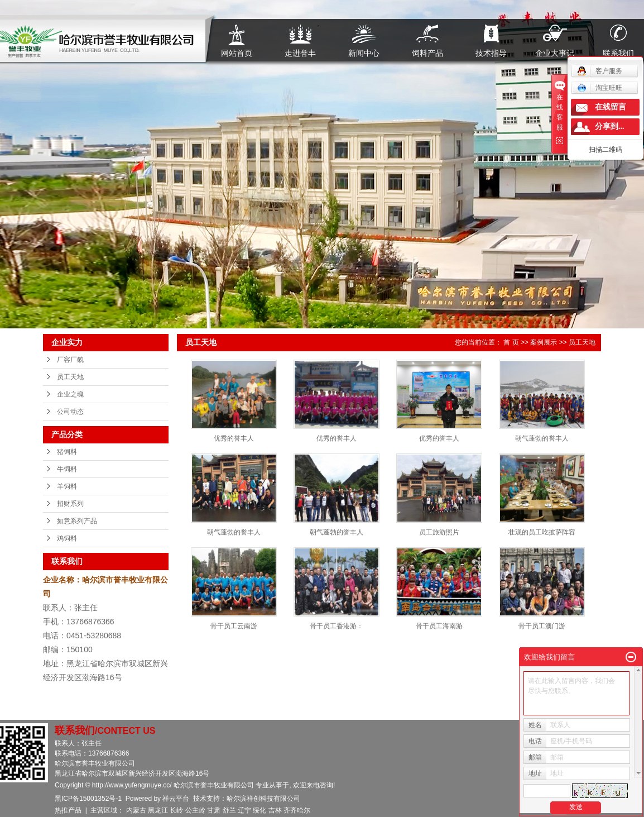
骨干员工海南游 (439, 626)
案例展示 (544, 342)
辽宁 (244, 810)
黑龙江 (158, 810)
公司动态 (70, 412)
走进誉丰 (300, 53)
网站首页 (237, 53)
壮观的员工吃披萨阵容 (542, 532)
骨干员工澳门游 (542, 626)
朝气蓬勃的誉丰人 (542, 438)
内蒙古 (136, 810)
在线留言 (611, 107)
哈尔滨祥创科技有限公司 (263, 799)
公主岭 (195, 810)
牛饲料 (67, 469)
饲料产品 (427, 53)
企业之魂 (70, 394)
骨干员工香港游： (337, 626)
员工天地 (70, 377)
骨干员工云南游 (234, 626)
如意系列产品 (77, 521)
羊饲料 (67, 486)
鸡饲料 (67, 538)
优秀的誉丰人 (234, 438)
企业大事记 (555, 53)
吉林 (275, 810)
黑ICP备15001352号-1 (88, 799)
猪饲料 (67, 452)
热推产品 (68, 810)
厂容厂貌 (70, 360)
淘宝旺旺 (600, 88)
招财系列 (70, 504)
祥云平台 (176, 799)
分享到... (610, 126)
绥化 (259, 810)
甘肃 (214, 810)
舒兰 (229, 810)
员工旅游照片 (439, 532)
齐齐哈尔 (297, 810)
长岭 (176, 810)
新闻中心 (364, 53)
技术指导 (491, 53)
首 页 (511, 342)
